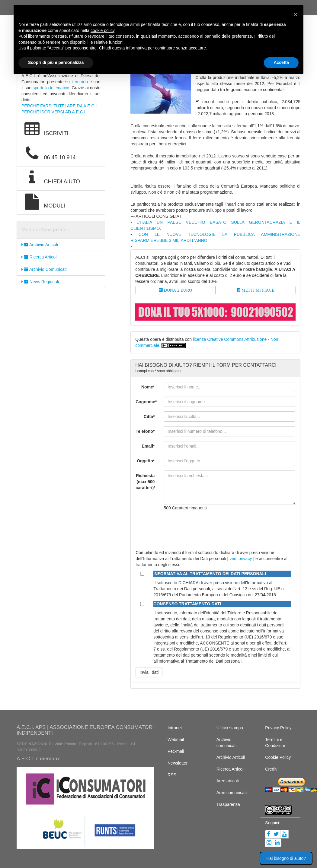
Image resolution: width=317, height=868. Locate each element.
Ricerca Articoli (39, 257)
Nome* (148, 387)
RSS (172, 775)
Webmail (176, 740)
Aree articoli (228, 781)
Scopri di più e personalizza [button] (56, 62)
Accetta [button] (281, 62)
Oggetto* (146, 461)
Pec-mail (176, 751)
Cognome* (146, 402)
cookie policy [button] (102, 30)
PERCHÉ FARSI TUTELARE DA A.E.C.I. (60, 106)
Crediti (271, 769)
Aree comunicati (232, 793)
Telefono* (145, 431)
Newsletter (178, 763)
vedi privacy (241, 559)
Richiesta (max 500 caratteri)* (145, 482)
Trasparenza (228, 804)
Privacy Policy (278, 728)
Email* (148, 446)
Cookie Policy (278, 757)
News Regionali (40, 282)
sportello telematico (51, 88)
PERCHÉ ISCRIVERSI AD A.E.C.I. (54, 112)
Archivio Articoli (40, 245)
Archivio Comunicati (44, 269)
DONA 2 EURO (178, 290)
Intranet (175, 728)
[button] (296, 14)
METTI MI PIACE (257, 290)
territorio (80, 82)
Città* (149, 417)
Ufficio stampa (230, 728)
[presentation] (210, 527)
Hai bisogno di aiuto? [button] (286, 858)
